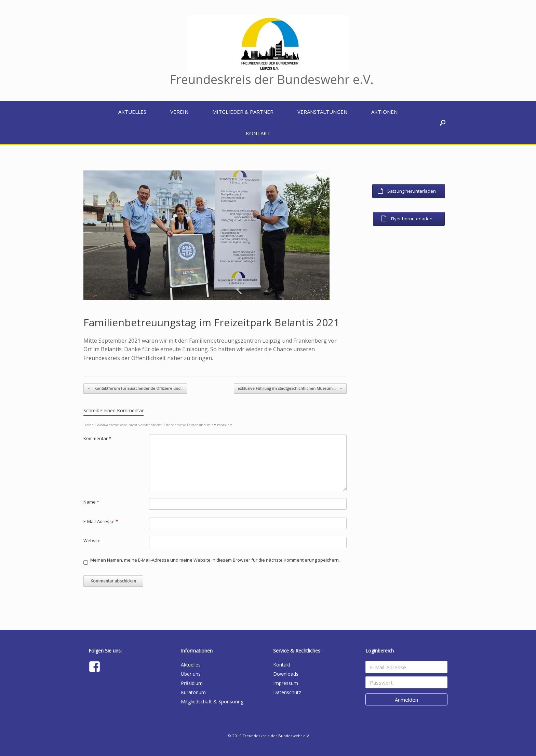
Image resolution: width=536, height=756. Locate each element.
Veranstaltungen (322, 112)
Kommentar (97, 438)
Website (92, 540)
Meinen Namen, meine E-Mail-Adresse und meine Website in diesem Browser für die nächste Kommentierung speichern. (215, 560)
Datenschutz (287, 692)
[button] (443, 122)
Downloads (286, 674)
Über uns (191, 674)
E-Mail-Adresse (101, 521)
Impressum (286, 683)
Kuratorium (193, 692)
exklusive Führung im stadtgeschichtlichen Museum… (290, 389)
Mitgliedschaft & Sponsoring (212, 702)
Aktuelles (132, 112)
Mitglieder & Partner (243, 112)
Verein (179, 112)
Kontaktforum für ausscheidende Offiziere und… (135, 389)
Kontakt (258, 133)
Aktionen (384, 112)
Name (91, 502)
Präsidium (192, 683)
